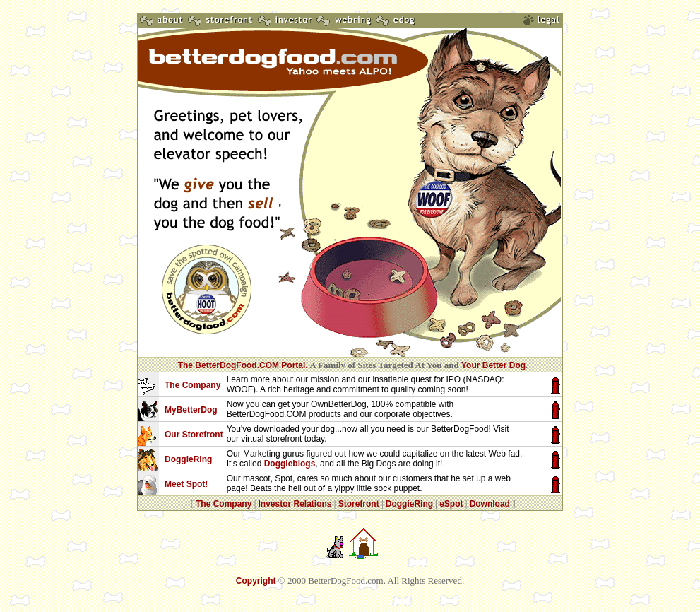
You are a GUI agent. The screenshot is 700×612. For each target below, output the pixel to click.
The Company (224, 504)
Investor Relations (295, 504)
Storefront (359, 504)
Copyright (256, 581)
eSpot (451, 504)
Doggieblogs (290, 464)
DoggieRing (409, 504)
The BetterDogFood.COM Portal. (243, 365)
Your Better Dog (493, 365)
